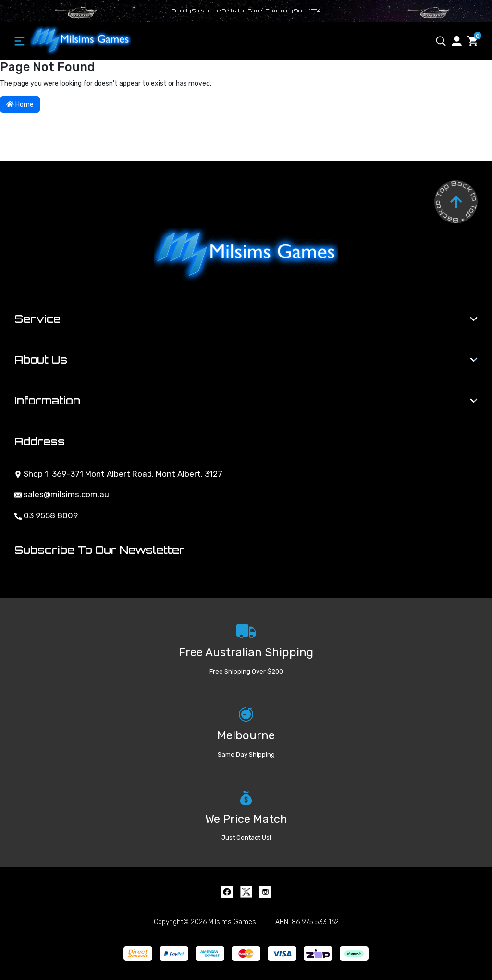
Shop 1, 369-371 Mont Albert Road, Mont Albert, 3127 (118, 474)
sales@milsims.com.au (62, 494)
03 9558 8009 (46, 515)
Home (20, 104)
